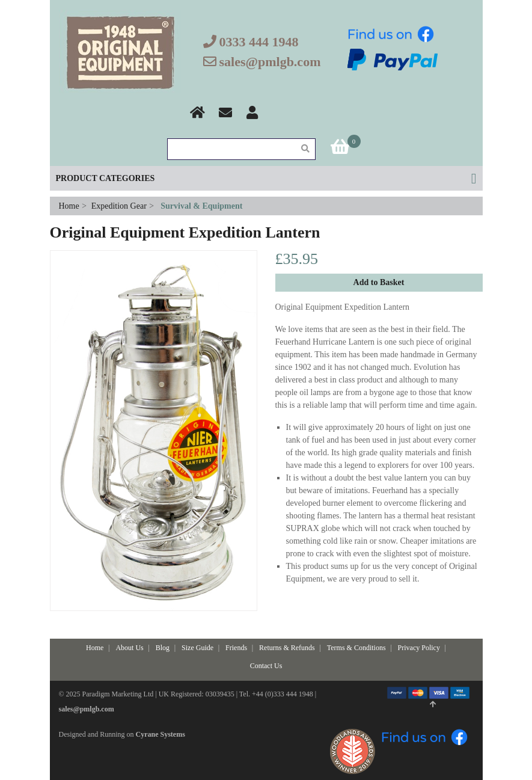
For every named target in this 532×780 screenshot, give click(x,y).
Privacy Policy (419, 648)
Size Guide (197, 648)
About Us (129, 648)
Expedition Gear (119, 206)
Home (70, 206)
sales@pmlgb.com (270, 62)
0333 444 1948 (259, 42)
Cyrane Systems (161, 734)
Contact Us (266, 666)
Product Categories (105, 178)
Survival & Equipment (201, 206)
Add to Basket (379, 282)
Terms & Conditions (356, 648)
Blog (163, 648)
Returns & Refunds (287, 648)
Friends (236, 648)
